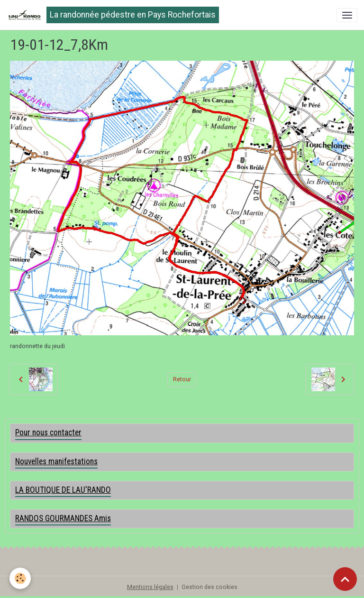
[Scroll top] (345, 579)
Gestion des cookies (209, 587)
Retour (182, 379)
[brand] (113, 15)
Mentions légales (150, 587)
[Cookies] (20, 578)
